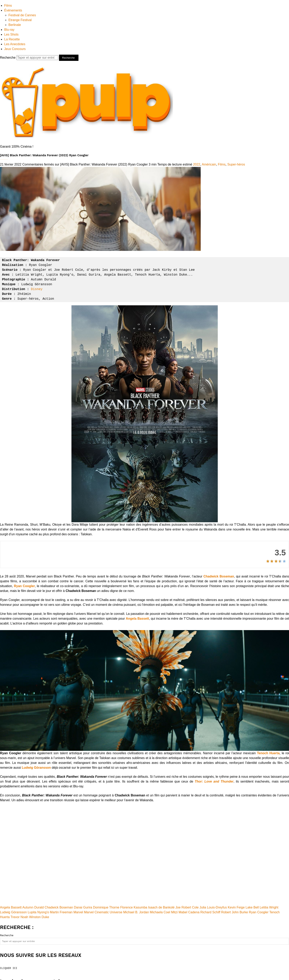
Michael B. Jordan (136, 912)
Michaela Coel (160, 912)
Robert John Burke (235, 912)
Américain (209, 164)
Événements (13, 10)
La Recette (12, 39)
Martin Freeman (61, 912)
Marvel (78, 912)
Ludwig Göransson (36, 768)
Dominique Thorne (106, 907)
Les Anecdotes (15, 44)
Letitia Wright (269, 907)
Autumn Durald (33, 907)
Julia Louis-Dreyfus (213, 907)
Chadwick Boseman (219, 576)
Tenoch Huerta (268, 753)
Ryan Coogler (24, 586)
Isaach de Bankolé (161, 907)
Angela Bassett (137, 619)
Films (8, 6)
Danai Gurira (83, 907)
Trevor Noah (19, 917)
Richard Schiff (210, 912)
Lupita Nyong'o (38, 912)
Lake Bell (252, 907)
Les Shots (11, 34)
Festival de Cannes (22, 15)
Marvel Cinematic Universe (103, 912)
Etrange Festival (20, 20)
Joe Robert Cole (187, 907)
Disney (37, 289)
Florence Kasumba (134, 907)
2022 (197, 164)
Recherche (30, 58)
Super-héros (236, 164)
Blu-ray (9, 30)
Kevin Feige (236, 907)
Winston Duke (39, 917)
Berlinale (15, 25)
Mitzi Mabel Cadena (185, 912)
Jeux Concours (15, 49)
